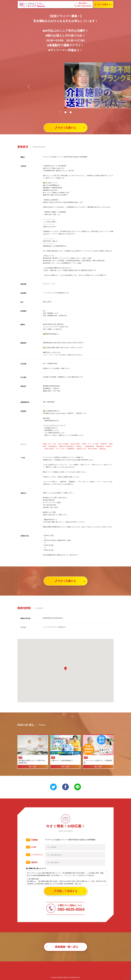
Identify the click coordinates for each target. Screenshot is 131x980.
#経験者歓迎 (100, 446)
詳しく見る (33, 767)
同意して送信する (66, 891)
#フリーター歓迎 (93, 444)
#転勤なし (79, 446)
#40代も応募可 (93, 449)
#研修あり (109, 446)
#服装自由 (103, 449)
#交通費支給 (71, 449)
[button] (101, 87)
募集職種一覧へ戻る (67, 947)
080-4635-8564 (83, 6)
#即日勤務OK (53, 446)
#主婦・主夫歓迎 (63, 444)
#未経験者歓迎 (89, 446)
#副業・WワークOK (49, 444)
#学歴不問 (104, 444)
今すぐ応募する (102, 5)
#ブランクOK (60, 449)
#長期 (84, 444)
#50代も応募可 (49, 449)
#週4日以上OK (81, 449)
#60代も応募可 (75, 444)
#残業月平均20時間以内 (67, 446)
